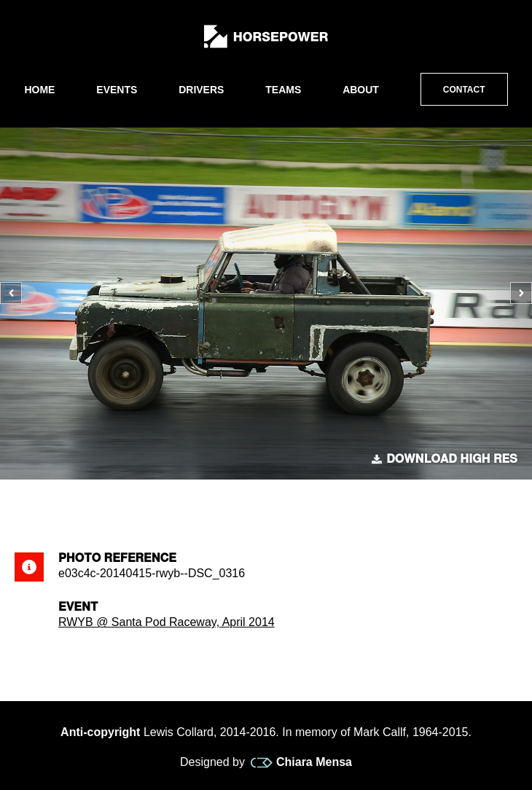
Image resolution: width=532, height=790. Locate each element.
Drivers (201, 90)
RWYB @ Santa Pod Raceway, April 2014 (167, 622)
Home (39, 90)
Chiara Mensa (301, 762)
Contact (464, 90)
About (361, 90)
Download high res (445, 459)
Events (117, 90)
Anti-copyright (100, 732)
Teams (283, 90)
